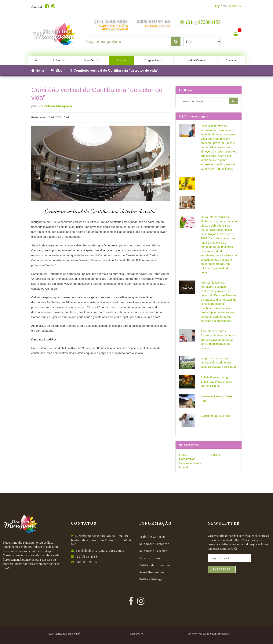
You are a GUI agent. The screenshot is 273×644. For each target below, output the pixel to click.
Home (38, 70)
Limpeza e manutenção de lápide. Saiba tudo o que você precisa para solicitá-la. (218, 362)
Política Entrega (151, 579)
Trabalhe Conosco (152, 537)
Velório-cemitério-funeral (190, 465)
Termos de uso (150, 558)
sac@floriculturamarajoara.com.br (98, 550)
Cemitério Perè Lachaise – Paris (217, 399)
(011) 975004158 (200, 22)
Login (219, 6)
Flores (183, 454)
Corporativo (154, 60)
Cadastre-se (234, 6)
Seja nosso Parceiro (153, 551)
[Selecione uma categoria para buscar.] (202, 41)
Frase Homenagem (153, 572)
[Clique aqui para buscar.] (176, 41)
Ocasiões (91, 60)
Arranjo (216, 454)
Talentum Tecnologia (218, 634)
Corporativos (187, 459)
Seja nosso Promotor (154, 544)
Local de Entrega (195, 60)
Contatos (231, 60)
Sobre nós (59, 60)
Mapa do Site (136, 634)
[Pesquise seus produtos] (132, 41)
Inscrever (222, 569)
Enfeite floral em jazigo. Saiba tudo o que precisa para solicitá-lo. (216, 381)
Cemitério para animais (215, 416)
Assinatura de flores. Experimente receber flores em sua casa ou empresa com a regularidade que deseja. (218, 340)
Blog (121, 60)
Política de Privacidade (156, 565)
